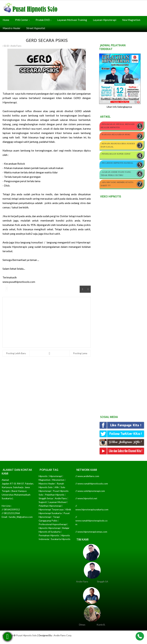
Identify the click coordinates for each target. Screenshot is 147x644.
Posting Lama (80, 353)
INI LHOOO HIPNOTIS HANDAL (118, 163)
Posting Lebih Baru (16, 353)
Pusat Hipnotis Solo (26, 635)
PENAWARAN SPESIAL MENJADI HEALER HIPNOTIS (118, 126)
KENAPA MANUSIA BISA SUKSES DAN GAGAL (118, 145)
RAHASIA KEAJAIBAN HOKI (116, 134)
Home (6, 20)
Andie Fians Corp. (63, 635)
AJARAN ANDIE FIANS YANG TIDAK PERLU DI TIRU (116, 174)
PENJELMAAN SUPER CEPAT (116, 154)
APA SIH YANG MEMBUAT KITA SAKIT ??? (117, 184)
